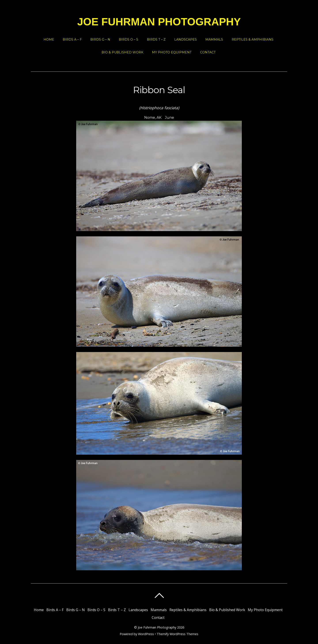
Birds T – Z (156, 40)
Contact (208, 52)
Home (49, 40)
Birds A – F (72, 40)
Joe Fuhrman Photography (157, 627)
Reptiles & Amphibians (253, 40)
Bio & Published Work (122, 52)
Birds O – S (129, 40)
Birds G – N (100, 40)
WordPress (146, 634)
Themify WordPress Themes (178, 634)
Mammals (214, 40)
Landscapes (185, 40)
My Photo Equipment (172, 52)
